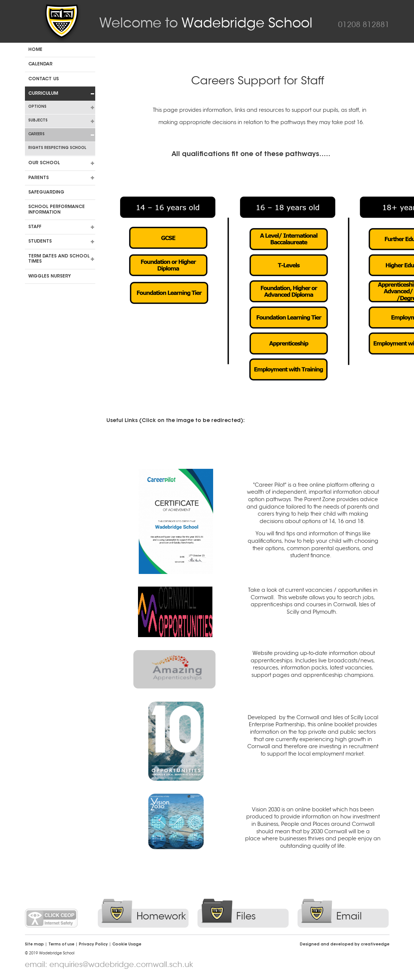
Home (35, 50)
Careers (36, 134)
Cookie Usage (127, 945)
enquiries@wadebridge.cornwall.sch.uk (121, 965)
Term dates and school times (59, 259)
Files (246, 916)
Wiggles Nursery (49, 276)
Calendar (40, 64)
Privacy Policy (93, 945)
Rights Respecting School (57, 148)
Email (349, 916)
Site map (34, 945)
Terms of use (61, 945)
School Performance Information (57, 210)
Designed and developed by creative (345, 945)
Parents (38, 178)
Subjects (38, 121)
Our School (44, 163)
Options (37, 107)
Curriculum (43, 94)
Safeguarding (46, 192)
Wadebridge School (206, 23)
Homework (161, 916)
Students (40, 241)
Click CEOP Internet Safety (51, 918)
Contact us (44, 79)
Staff (35, 227)
